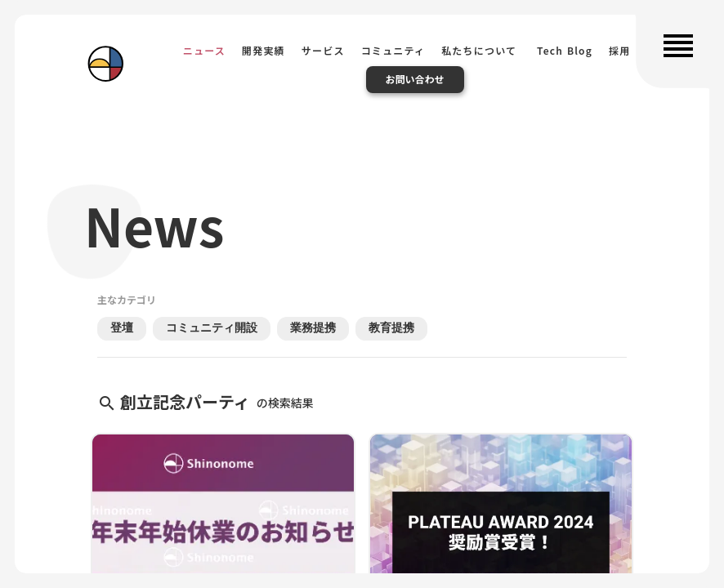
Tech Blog (563, 50)
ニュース (204, 50)
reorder (678, 46)
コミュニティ (393, 50)
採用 (619, 50)
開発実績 (264, 50)
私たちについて (479, 50)
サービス (323, 50)
